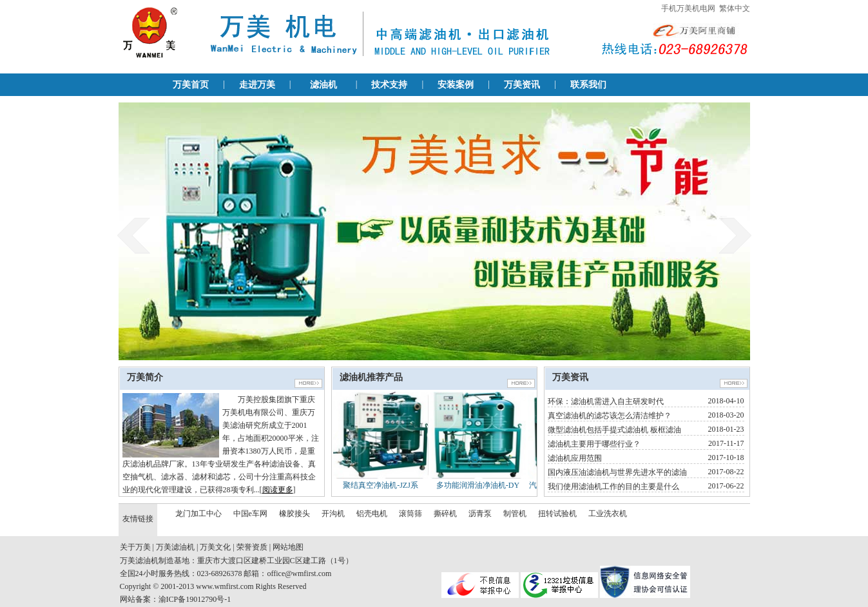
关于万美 (135, 547)
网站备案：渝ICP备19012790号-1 (176, 599)
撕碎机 (445, 514)
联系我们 (588, 85)
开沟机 (333, 514)
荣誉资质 (252, 547)
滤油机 (323, 85)
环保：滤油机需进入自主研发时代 (606, 401)
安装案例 (456, 85)
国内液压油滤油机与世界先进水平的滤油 (617, 472)
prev (134, 235)
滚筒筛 (410, 514)
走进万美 (257, 85)
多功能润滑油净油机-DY (478, 485)
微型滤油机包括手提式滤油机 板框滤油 (614, 430)
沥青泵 (480, 514)
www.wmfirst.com (225, 586)
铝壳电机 (372, 514)
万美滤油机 (175, 547)
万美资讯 (522, 85)
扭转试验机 (557, 514)
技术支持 (389, 85)
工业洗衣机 (608, 514)
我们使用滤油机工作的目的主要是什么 (613, 487)
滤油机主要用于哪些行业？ (594, 444)
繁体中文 (735, 8)
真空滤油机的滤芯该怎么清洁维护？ (610, 416)
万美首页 (191, 85)
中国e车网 (250, 514)
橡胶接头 (294, 514)
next (735, 235)
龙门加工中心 (198, 514)
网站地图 (288, 547)
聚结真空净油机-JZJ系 (381, 485)
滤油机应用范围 (575, 458)
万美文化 (215, 547)
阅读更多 (278, 490)
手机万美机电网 (688, 8)
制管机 (515, 514)
